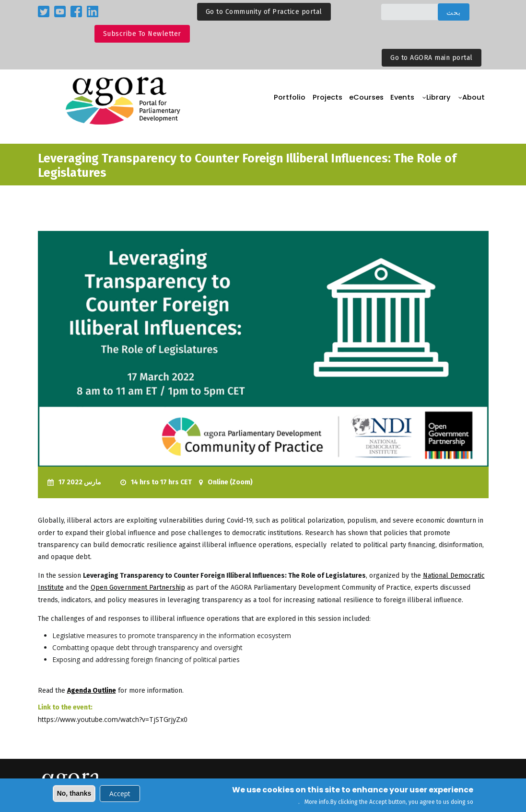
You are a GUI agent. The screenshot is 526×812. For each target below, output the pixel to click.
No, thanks (74, 794)
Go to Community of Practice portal (264, 12)
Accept (120, 795)
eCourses (360, 101)
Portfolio (279, 101)
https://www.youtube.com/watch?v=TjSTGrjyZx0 (113, 719)
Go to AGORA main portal (432, 58)
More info (317, 803)
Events (399, 101)
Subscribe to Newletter (142, 34)
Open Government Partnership (138, 588)
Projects (319, 101)
